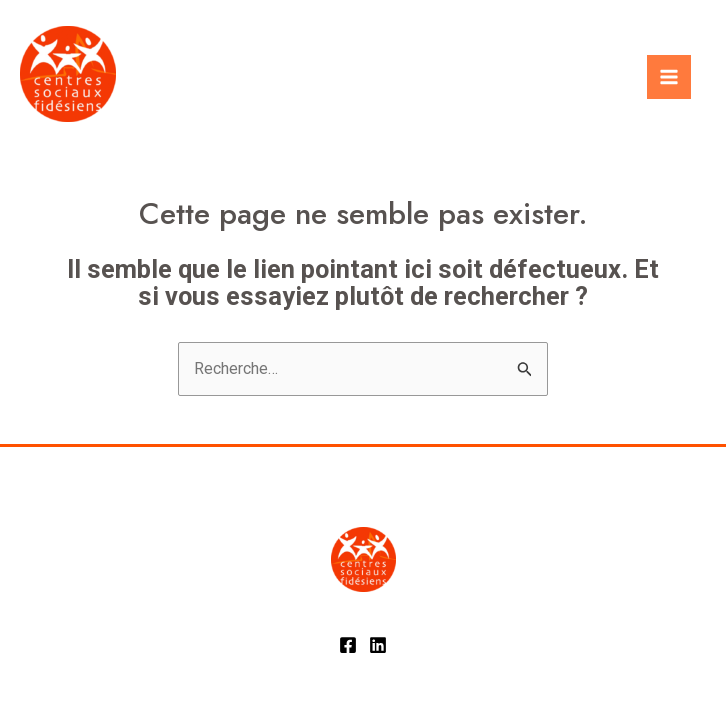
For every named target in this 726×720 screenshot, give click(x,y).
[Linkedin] (378, 645)
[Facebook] (348, 645)
